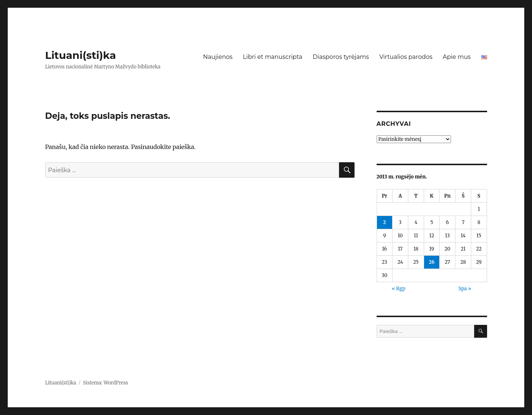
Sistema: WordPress (105, 383)
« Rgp (399, 289)
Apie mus (457, 57)
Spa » (465, 289)
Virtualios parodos (406, 57)
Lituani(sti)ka (81, 55)
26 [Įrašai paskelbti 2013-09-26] (432, 262)
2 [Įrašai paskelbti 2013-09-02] (385, 222)
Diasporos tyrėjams (341, 57)
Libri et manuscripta (273, 57)
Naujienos (218, 57)
